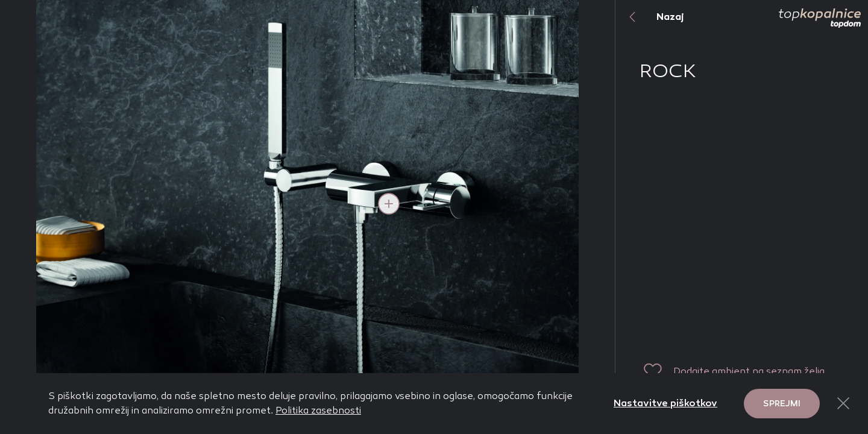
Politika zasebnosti (318, 410)
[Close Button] (843, 403)
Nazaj (650, 17)
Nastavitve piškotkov (665, 403)
